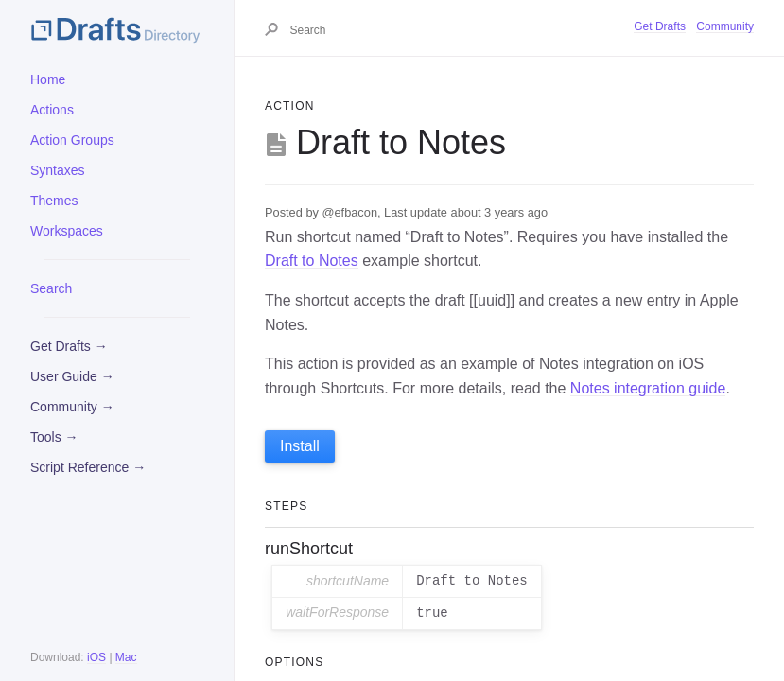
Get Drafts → (69, 346)
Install (300, 446)
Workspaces (67, 231)
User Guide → (72, 376)
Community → (72, 407)
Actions (52, 110)
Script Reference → (88, 467)
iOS (96, 657)
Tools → (54, 437)
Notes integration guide (648, 388)
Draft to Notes (312, 261)
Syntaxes (58, 170)
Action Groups (72, 140)
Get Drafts (660, 26)
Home (48, 79)
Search (51, 288)
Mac (126, 657)
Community (725, 26)
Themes (54, 201)
